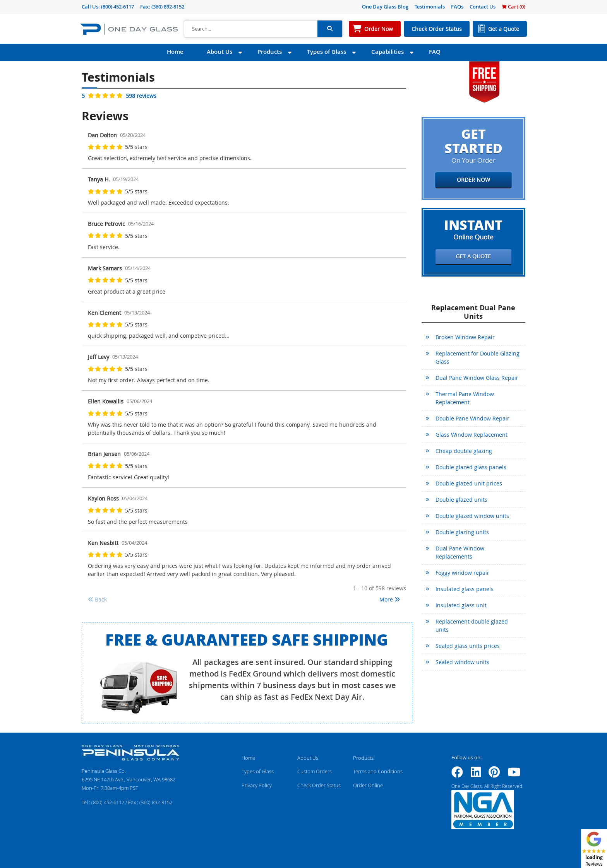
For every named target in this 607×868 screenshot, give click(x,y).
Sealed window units (462, 662)
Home (175, 52)
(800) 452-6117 (117, 7)
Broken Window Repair (465, 337)
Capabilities (388, 52)
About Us (219, 52)
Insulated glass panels (465, 589)
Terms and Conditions (378, 771)
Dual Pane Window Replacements (460, 552)
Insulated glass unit (461, 605)
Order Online (368, 785)
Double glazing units (462, 532)
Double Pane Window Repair (472, 418)
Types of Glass (327, 52)
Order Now (379, 29)
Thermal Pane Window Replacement (465, 398)
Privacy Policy (257, 785)
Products (270, 52)
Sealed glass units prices (468, 646)
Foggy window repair (462, 573)
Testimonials (430, 7)
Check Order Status (437, 29)
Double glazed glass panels (471, 467)
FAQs (457, 7)
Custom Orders (315, 771)
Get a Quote (504, 29)
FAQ (435, 52)
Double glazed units (461, 500)
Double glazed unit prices (469, 483)
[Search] (251, 29)
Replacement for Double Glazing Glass (478, 357)
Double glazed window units (472, 516)
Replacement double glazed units (472, 625)
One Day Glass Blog (385, 7)
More (390, 599)
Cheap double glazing (464, 451)
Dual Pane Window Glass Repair (477, 378)
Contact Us (483, 7)
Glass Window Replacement (472, 435)
